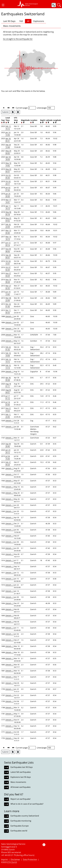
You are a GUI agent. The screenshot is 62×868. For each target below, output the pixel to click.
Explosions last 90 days (21, 777)
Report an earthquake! (21, 799)
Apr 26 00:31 (8, 140)
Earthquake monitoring (21, 821)
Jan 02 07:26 (8, 189)
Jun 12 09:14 (8, 244)
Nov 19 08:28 (8, 281)
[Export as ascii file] (18, 112)
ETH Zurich (12, 862)
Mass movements (12, 26)
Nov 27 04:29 (8, 275)
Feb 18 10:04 (8, 354)
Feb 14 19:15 (8, 360)
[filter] (4, 123)
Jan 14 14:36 (8, 134)
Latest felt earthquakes (21, 772)
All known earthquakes (21, 787)
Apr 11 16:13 (8, 207)
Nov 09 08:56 (8, 250)
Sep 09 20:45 (8, 445)
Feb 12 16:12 (8, 127)
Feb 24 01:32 (8, 348)
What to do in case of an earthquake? (27, 804)
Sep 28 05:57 (8, 256)
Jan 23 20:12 (8, 451)
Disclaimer (15, 859)
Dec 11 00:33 (8, 311)
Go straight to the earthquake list (18, 39)
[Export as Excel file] (13, 112)
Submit (5, 112)
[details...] (9, 316)
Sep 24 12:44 (8, 146)
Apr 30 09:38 (8, 379)
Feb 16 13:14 (8, 367)
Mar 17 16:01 (8, 201)
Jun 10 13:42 (8, 293)
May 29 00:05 (8, 152)
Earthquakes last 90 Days (22, 767)
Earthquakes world (19, 831)
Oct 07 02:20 (8, 269)
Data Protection (30, 859)
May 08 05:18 (8, 213)
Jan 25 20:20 (8, 195)
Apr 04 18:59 (8, 158)
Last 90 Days (9, 21)
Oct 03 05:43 (8, 177)
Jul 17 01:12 (8, 397)
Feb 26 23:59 (8, 226)
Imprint (4, 859)
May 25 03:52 (8, 219)
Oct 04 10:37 (8, 262)
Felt (21, 21)
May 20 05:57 (8, 170)
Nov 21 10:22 (8, 409)
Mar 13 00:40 (8, 232)
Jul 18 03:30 (8, 403)
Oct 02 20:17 (8, 183)
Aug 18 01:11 (8, 385)
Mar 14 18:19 (8, 238)
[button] (3, 5)
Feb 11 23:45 (8, 416)
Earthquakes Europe (20, 826)
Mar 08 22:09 (8, 299)
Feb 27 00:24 (8, 463)
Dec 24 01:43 (8, 305)
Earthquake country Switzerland (25, 816)
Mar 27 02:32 (8, 287)
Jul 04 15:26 (8, 457)
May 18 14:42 (8, 164)
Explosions (39, 21)
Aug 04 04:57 (8, 391)
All (28, 21)
